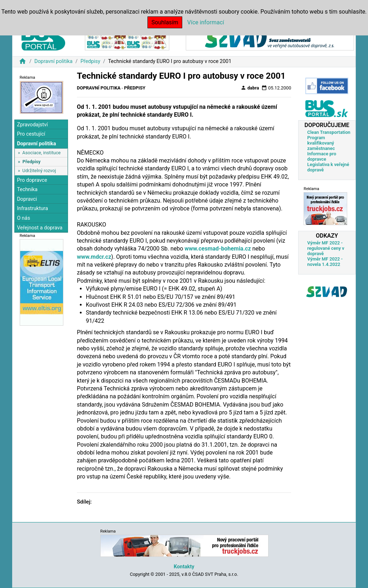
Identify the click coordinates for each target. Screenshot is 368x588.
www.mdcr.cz (94, 257)
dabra (250, 88)
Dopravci (27, 199)
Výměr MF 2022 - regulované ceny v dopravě (326, 248)
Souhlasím (165, 22)
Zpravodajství (32, 125)
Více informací (206, 22)
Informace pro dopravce (322, 156)
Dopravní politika (54, 61)
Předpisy (90, 61)
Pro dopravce (32, 180)
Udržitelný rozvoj (39, 171)
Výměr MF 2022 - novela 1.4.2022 (325, 262)
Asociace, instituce (41, 153)
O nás (23, 218)
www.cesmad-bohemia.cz (218, 249)
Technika (27, 189)
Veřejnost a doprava (40, 228)
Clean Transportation (329, 132)
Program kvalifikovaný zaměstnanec (321, 143)
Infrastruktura (32, 208)
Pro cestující (31, 134)
